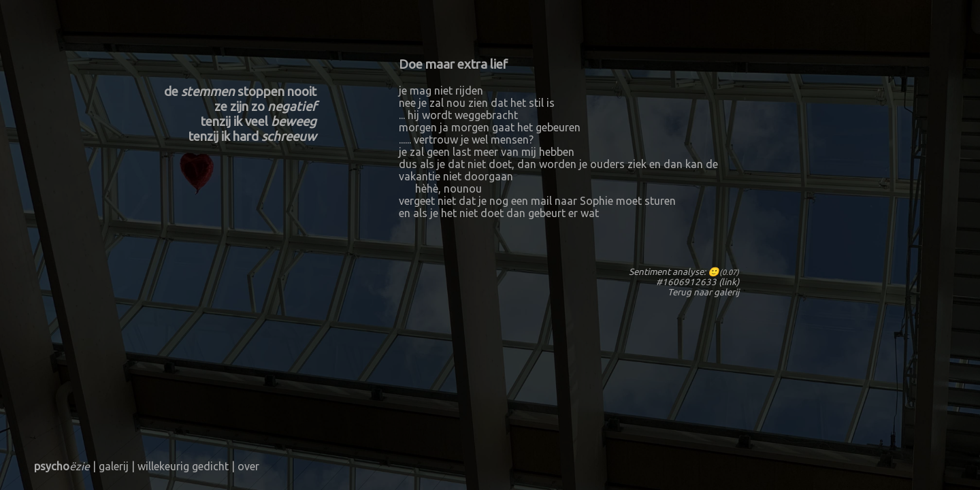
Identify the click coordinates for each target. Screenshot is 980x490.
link (729, 282)
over (248, 466)
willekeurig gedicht (183, 466)
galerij (726, 292)
